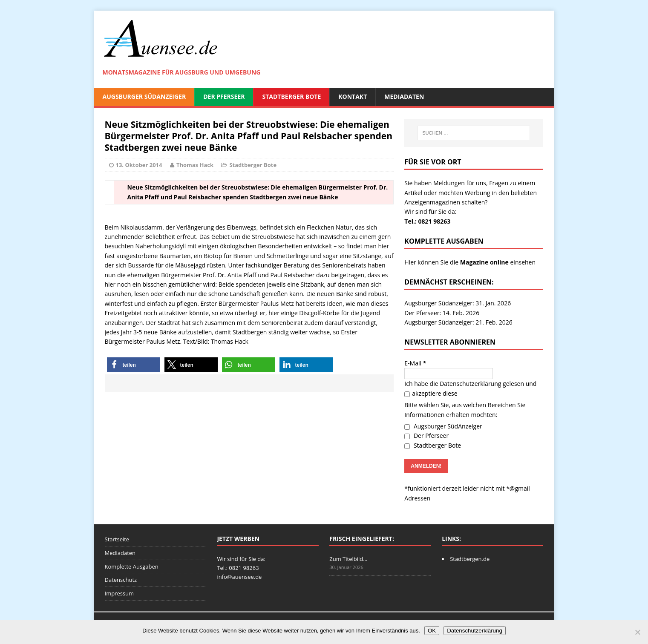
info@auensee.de (239, 577)
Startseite (117, 539)
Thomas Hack (195, 165)
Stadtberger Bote (291, 96)
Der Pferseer (224, 96)
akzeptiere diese (431, 393)
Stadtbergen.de (470, 559)
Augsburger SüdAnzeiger (144, 96)
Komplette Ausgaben (132, 566)
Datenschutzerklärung (470, 384)
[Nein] (637, 632)
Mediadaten (404, 96)
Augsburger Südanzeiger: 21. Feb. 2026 (458, 322)
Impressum (120, 593)
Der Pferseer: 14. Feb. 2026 (442, 313)
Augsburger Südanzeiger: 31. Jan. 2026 (458, 303)
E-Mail (415, 363)
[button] (134, 365)
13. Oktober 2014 (139, 165)
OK (432, 631)
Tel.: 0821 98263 (427, 221)
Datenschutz (121, 580)
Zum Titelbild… (348, 559)
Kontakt (353, 96)
